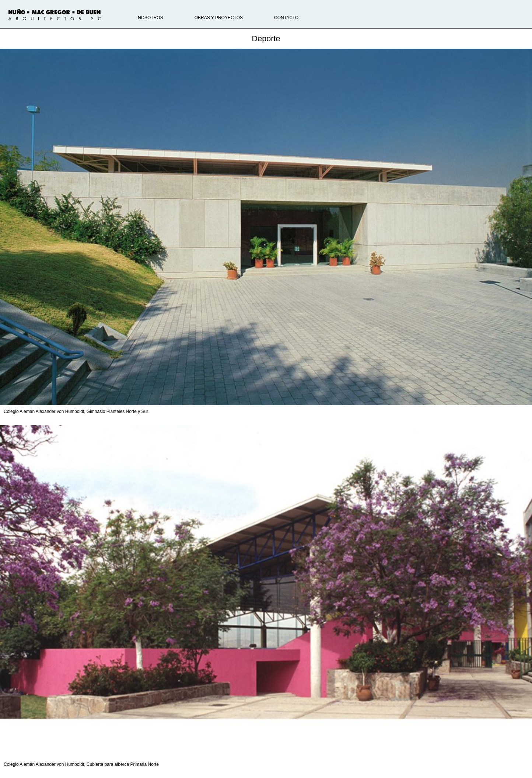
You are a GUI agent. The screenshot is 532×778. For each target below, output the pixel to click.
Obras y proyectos (219, 18)
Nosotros (150, 18)
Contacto (286, 18)
